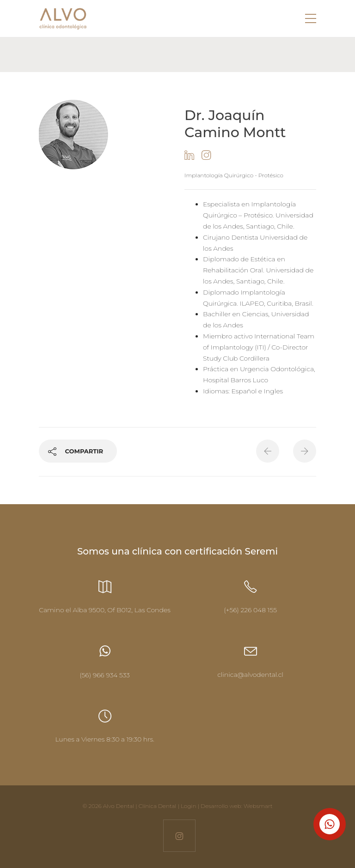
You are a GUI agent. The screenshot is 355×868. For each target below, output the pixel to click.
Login (189, 806)
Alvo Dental (119, 806)
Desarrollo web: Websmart (236, 806)
